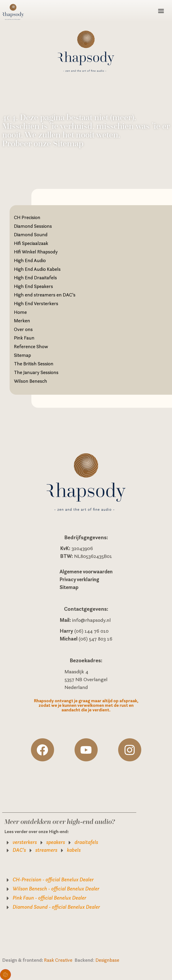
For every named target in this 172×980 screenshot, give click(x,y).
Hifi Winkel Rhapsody (36, 252)
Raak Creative (59, 960)
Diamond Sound (31, 235)
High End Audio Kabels (37, 269)
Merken (22, 321)
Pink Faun (24, 338)
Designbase (107, 960)
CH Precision (27, 217)
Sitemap (22, 355)
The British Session (34, 364)
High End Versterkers (36, 303)
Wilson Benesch (31, 381)
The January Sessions (36, 372)
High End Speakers (33, 286)
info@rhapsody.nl (91, 620)
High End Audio (30, 260)
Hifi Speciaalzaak (31, 243)
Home (20, 312)
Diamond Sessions (33, 226)
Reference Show (31, 346)
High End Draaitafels (35, 278)
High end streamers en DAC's (45, 295)
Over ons (23, 329)
